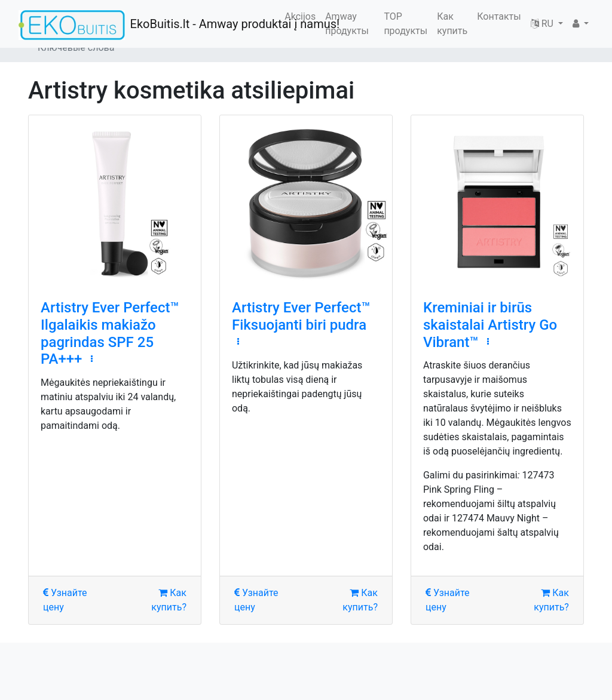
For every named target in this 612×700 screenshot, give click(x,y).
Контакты (499, 16)
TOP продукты (406, 24)
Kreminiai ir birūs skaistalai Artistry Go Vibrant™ (490, 325)
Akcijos (300, 16)
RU (543, 24)
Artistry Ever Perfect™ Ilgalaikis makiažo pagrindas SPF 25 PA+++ (110, 333)
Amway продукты (347, 24)
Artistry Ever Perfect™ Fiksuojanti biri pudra (301, 316)
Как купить (452, 24)
